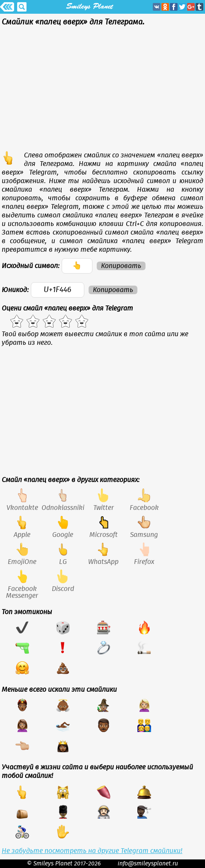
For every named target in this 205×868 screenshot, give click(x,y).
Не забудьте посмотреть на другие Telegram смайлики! (92, 851)
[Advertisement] (102, 91)
